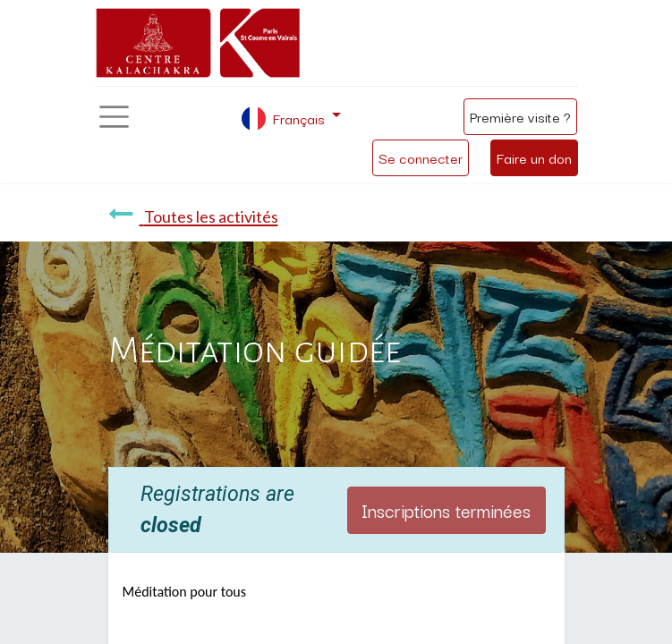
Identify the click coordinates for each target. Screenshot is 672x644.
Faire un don (534, 157)
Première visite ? (520, 116)
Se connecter (421, 157)
